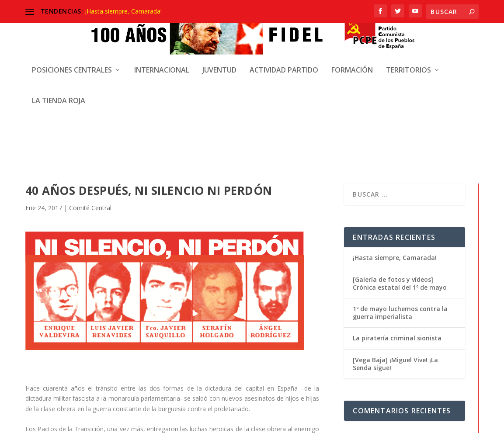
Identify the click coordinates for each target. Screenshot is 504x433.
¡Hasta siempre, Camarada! (123, 11)
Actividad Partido (284, 65)
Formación (352, 65)
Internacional (162, 65)
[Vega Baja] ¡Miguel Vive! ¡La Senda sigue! (395, 234)
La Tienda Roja (59, 95)
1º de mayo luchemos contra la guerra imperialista (400, 182)
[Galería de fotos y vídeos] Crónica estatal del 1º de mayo (400, 153)
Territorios (408, 65)
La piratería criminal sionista (397, 208)
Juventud (219, 65)
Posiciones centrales (72, 65)
